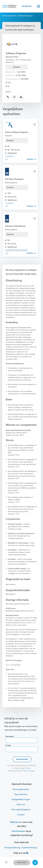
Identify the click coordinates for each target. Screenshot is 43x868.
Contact (21, 815)
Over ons (21, 805)
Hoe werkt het (21, 794)
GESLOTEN (22, 862)
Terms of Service (23, 771)
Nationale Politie (12, 57)
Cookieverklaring (29, 848)
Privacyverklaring (12, 848)
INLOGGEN (27, 6)
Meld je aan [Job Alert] (16, 822)
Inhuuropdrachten (9, 16)
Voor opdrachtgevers (21, 810)
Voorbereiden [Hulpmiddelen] (18, 831)
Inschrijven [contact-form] (22, 759)
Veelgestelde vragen (21, 799)
